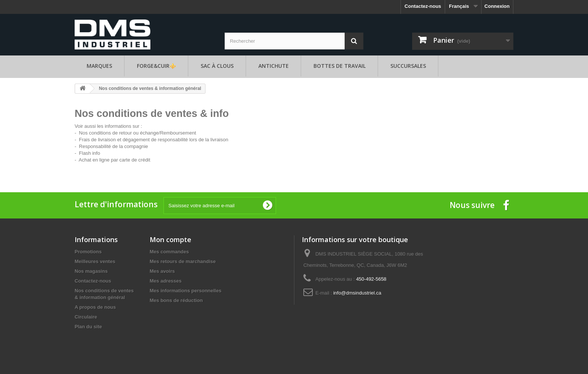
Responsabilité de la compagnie (114, 146)
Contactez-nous (423, 6)
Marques (99, 66)
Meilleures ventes (95, 261)
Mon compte (170, 239)
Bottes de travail (340, 66)
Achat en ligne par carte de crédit (115, 160)
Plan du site (88, 327)
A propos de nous (95, 307)
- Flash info (87, 153)
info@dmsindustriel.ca (357, 293)
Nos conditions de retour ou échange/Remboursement (138, 133)
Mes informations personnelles (185, 291)
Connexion (497, 6)
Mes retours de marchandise (183, 261)
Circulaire (86, 317)
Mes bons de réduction (176, 300)
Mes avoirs (162, 271)
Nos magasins (91, 271)
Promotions (88, 252)
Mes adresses (166, 281)
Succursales (408, 66)
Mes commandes (169, 252)
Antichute (274, 66)
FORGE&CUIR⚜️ (156, 66)
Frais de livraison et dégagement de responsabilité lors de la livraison (154, 140)
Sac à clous (217, 66)
